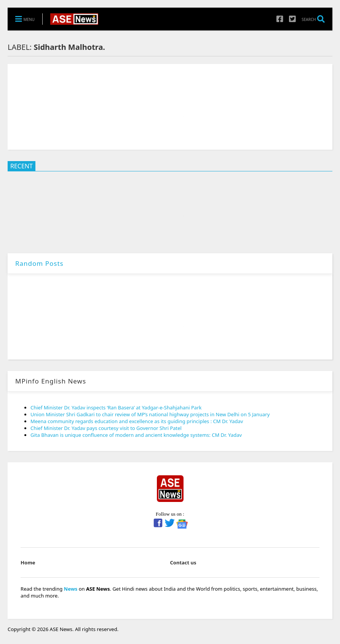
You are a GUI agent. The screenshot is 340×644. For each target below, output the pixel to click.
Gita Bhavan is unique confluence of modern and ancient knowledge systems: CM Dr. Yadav (136, 435)
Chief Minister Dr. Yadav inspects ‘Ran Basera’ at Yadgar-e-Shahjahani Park (116, 407)
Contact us (183, 563)
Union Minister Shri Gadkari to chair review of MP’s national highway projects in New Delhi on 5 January (150, 414)
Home (28, 563)
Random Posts (39, 263)
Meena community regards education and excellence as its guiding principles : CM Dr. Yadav (137, 421)
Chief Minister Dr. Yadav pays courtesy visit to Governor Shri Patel (106, 428)
